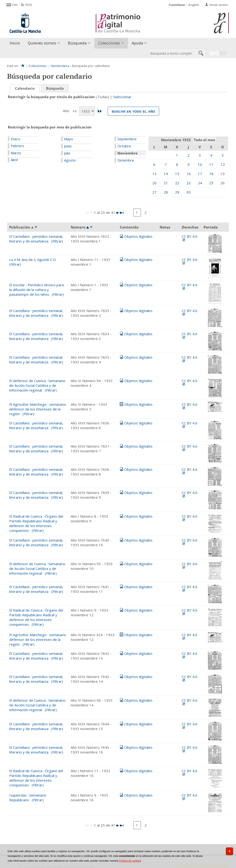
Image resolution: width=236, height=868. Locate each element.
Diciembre (126, 160)
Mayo (69, 139)
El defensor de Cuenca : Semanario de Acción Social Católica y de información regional (37, 385)
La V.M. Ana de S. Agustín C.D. (33, 260)
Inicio (15, 43)
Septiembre (127, 139)
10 (200, 164)
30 (189, 192)
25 (211, 183)
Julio (67, 153)
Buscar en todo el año (133, 111)
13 (154, 174)
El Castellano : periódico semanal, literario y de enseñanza (36, 239)
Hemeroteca (60, 66)
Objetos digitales (138, 236)
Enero (16, 139)
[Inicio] (23, 66)
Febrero (17, 146)
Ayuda (137, 43)
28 (166, 192)
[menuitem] (16, 43)
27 (154, 192)
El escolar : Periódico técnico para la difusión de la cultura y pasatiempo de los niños (37, 290)
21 (166, 183)
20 (154, 183)
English (194, 5)
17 (200, 174)
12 (223, 164)
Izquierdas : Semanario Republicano (28, 798)
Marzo (16, 153)
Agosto (70, 160)
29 (177, 192)
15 (177, 174)
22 (177, 183)
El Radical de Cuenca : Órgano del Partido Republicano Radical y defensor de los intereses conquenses (36, 523)
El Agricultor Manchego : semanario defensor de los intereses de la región (38, 409)
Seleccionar (122, 97)
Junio (68, 146)
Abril (14, 160)
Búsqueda (77, 43)
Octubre (124, 146)
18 (211, 174)
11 (211, 164)
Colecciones (109, 43)
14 (166, 174)
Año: (67, 111)
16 (189, 174)
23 (189, 183)
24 (200, 183)
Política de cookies (130, 861)
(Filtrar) (57, 241)
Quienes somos (42, 43)
